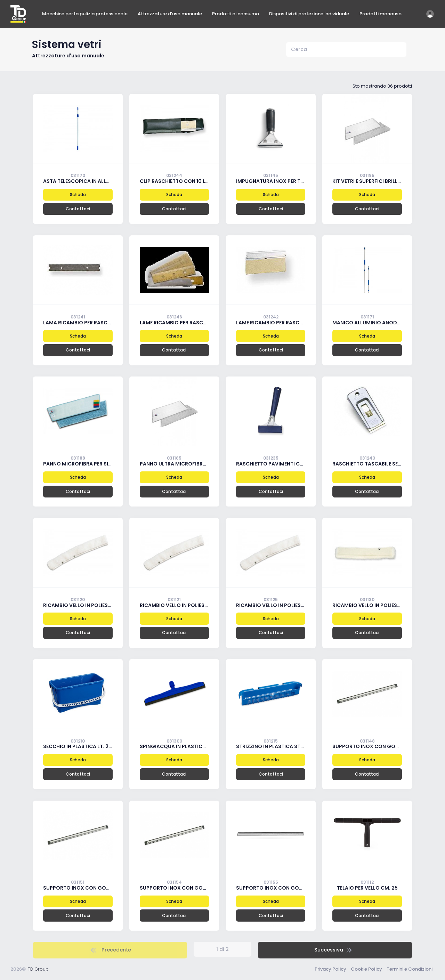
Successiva (334, 950)
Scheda (78, 195)
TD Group (38, 969)
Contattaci (78, 209)
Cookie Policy (366, 969)
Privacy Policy (330, 969)
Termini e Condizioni (410, 969)
